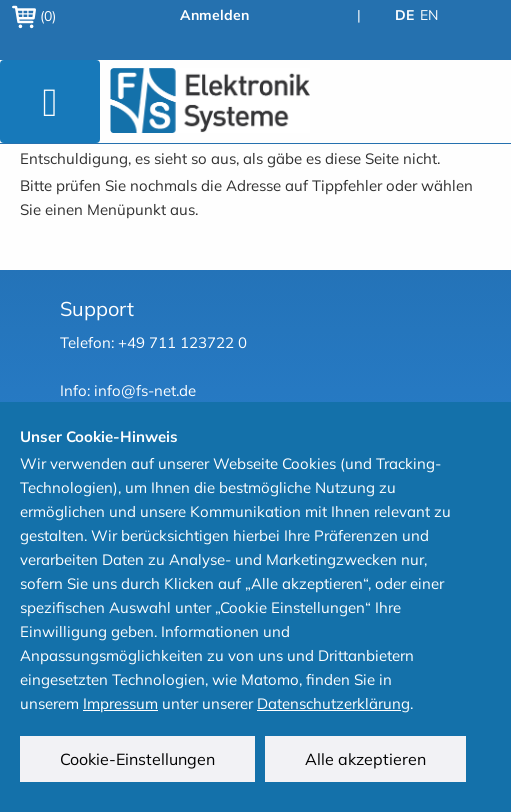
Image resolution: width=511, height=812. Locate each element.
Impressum (120, 703)
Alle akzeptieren (365, 759)
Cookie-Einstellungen (137, 759)
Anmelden (214, 15)
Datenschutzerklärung (333, 703)
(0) (34, 16)
